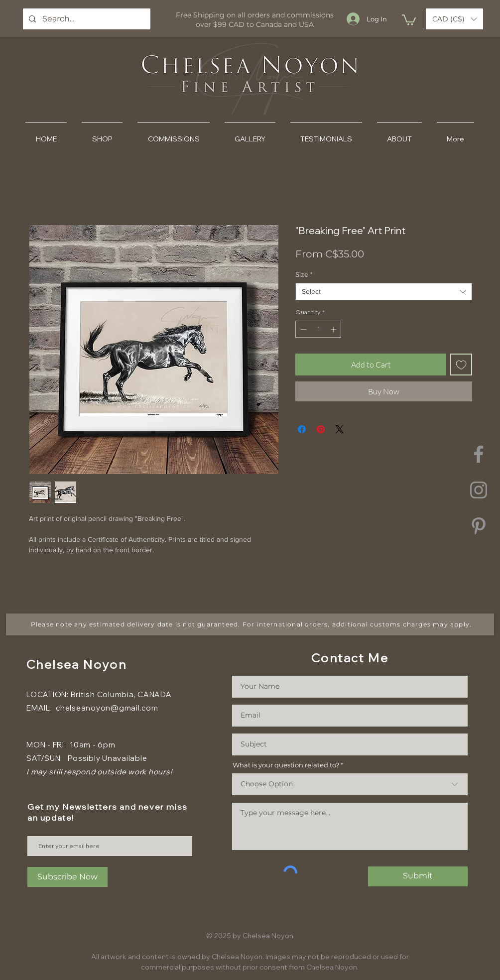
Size (304, 274)
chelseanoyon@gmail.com (107, 708)
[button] (409, 19)
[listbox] (454, 19)
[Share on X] (340, 429)
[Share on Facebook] (302, 429)
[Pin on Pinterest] (321, 429)
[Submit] (418, 876)
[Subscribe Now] (67, 877)
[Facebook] (479, 454)
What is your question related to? (286, 765)
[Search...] (86, 19)
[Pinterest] (479, 526)
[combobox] (384, 292)
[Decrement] (302, 329)
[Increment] (334, 329)
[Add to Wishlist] (461, 365)
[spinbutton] (318, 329)
